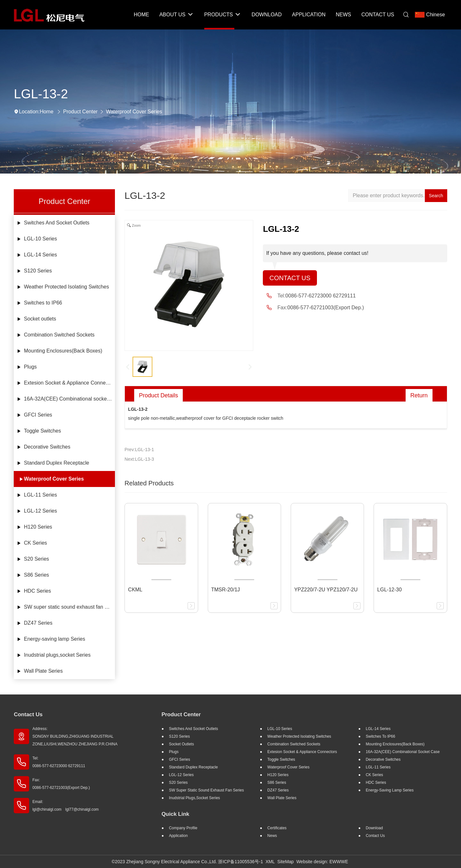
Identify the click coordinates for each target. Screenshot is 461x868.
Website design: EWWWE (322, 862)
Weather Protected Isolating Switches (67, 287)
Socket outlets (40, 319)
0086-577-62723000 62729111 (320, 296)
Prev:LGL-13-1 (139, 450)
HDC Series (37, 591)
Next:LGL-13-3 (139, 459)
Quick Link (175, 814)
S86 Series (36, 575)
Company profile (183, 828)
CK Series (36, 543)
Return (419, 395)
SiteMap (285, 862)
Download (374, 828)
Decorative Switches (47, 447)
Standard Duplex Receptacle (57, 463)
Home (47, 112)
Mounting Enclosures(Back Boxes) (63, 351)
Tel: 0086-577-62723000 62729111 (59, 762)
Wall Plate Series (43, 671)
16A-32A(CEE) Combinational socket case (69, 399)
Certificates (277, 828)
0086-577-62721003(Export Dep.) (326, 308)
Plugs (30, 367)
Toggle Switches (43, 431)
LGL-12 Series (40, 511)
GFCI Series (38, 415)
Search (436, 196)
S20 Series (36, 559)
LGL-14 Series (40, 255)
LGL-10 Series (40, 239)
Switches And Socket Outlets (57, 223)
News (272, 836)
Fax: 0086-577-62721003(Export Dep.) (61, 784)
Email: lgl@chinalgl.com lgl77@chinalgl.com (65, 806)
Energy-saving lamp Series (55, 639)
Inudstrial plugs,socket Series (57, 655)
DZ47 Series (38, 623)
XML (270, 862)
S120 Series (38, 271)
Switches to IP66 (43, 303)
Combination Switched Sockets (59, 335)
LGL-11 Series (40, 495)
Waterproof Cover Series (134, 112)
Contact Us (290, 278)
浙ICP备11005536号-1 (240, 862)
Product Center (80, 112)
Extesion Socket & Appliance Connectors (69, 383)
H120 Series (38, 527)
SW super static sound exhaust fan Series (69, 607)
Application (178, 836)
